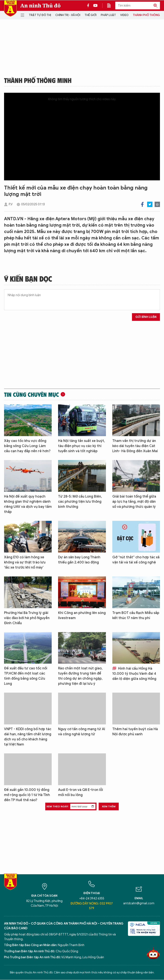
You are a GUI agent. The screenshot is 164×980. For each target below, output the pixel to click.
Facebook (142, 204)
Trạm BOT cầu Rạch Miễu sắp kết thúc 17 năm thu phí (136, 615)
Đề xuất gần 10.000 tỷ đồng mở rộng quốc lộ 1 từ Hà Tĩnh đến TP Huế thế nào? (27, 795)
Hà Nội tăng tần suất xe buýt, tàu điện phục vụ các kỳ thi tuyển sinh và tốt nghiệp (81, 446)
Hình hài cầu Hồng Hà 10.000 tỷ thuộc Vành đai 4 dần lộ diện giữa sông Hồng (134, 674)
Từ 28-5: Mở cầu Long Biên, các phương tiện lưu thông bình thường (80, 502)
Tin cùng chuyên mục (31, 394)
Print (157, 204)
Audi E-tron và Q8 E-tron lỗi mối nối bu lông (81, 792)
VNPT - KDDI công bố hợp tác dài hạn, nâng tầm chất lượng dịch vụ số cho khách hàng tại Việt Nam (28, 737)
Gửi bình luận (146, 317)
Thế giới (91, 15)
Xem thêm (109, 806)
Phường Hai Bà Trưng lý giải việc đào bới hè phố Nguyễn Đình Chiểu (27, 618)
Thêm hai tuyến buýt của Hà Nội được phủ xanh (135, 732)
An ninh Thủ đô (40, 6)
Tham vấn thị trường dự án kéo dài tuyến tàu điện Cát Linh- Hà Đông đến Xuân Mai (135, 446)
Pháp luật (108, 15)
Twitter (150, 204)
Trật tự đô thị (40, 15)
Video (124, 15)
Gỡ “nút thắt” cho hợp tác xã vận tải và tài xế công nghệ (136, 560)
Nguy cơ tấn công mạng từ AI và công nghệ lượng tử (82, 732)
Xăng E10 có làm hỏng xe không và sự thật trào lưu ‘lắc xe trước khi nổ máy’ (25, 562)
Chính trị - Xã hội (68, 15)
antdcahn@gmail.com (139, 903)
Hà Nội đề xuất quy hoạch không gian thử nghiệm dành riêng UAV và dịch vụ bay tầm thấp (28, 504)
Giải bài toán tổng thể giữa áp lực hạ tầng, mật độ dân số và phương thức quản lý (134, 502)
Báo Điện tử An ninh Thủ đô (10, 8)
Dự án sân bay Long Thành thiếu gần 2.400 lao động (79, 560)
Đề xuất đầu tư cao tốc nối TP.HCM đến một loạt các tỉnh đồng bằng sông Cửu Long (26, 676)
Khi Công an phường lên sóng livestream (82, 615)
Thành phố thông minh (38, 80)
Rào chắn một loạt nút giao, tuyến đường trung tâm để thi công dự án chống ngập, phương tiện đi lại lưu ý (80, 676)
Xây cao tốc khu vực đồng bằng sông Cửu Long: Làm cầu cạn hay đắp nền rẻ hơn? (27, 446)
